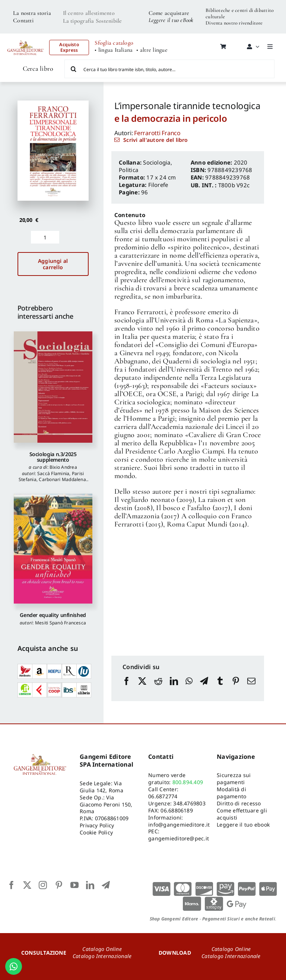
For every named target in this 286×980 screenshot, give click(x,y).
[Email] (251, 688)
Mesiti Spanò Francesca (61, 623)
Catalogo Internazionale (102, 956)
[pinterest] (59, 885)
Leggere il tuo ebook (243, 825)
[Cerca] (74, 69)
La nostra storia (32, 13)
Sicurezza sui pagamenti (234, 779)
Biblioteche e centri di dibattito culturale (240, 13)
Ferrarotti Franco (157, 133)
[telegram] (106, 885)
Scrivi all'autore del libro (155, 140)
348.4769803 (189, 803)
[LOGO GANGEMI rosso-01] (26, 38)
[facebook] (12, 885)
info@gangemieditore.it (179, 825)
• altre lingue (152, 50)
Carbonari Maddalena (62, 479)
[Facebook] (127, 688)
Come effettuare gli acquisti (242, 814)
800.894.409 (188, 782)
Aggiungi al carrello (53, 264)
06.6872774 (163, 796)
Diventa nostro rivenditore (234, 23)
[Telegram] (204, 688)
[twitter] (27, 885)
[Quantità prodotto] (45, 237)
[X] (142, 688)
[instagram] (43, 885)
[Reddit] (158, 688)
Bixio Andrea (63, 467)
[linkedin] (90, 885)
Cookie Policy (96, 832)
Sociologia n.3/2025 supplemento (53, 457)
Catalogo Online (102, 949)
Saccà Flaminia (53, 473)
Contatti (23, 20)
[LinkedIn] (174, 688)
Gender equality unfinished (53, 615)
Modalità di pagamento (231, 793)
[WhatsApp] (189, 688)
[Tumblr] (220, 688)
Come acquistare (169, 13)
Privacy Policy (97, 825)
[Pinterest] (236, 688)
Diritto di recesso (239, 803)
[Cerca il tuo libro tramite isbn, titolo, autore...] (169, 69)
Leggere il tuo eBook (171, 20)
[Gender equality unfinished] (53, 549)
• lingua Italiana (114, 50)
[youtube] (74, 885)
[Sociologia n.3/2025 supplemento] (53, 387)
